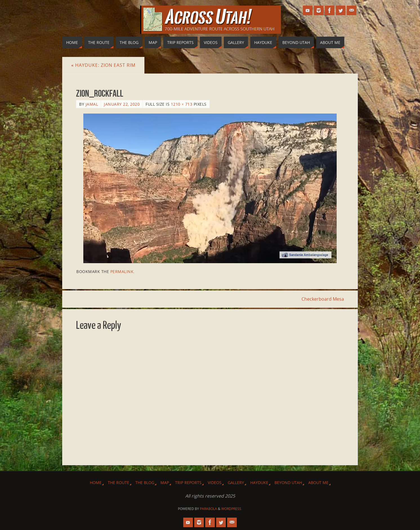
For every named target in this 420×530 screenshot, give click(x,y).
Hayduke (259, 483)
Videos (215, 483)
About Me (318, 483)
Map (165, 483)
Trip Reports (188, 483)
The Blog (145, 483)
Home (96, 483)
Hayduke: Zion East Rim (103, 65)
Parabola (208, 509)
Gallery (236, 483)
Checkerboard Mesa (323, 299)
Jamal (92, 104)
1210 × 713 (182, 104)
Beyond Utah (288, 483)
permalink (122, 271)
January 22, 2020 (122, 104)
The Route (119, 483)
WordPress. (232, 509)
